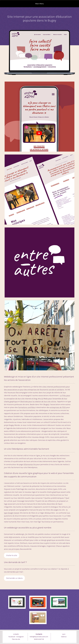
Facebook (12, 637)
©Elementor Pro (30, 464)
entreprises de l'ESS (58, 407)
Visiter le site (12, 555)
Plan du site (16, 639)
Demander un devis (14, 578)
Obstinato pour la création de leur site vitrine (38, 402)
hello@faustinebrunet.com (39, 637)
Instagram (20, 637)
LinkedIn (16, 634)
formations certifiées (27, 407)
